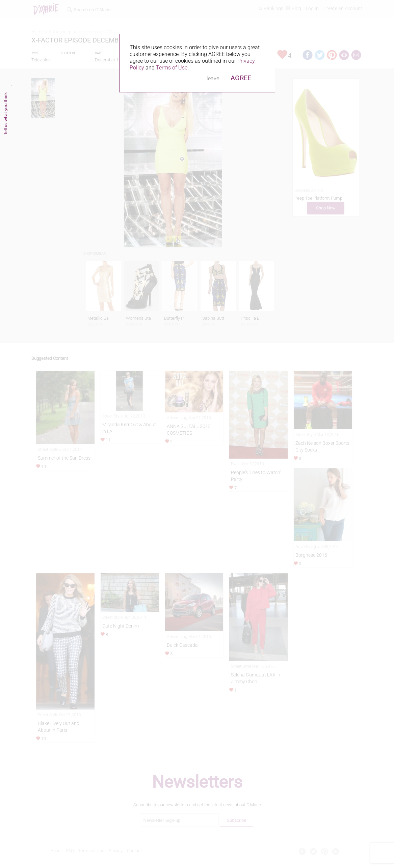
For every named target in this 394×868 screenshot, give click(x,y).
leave (213, 78)
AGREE (241, 78)
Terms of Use (172, 68)
